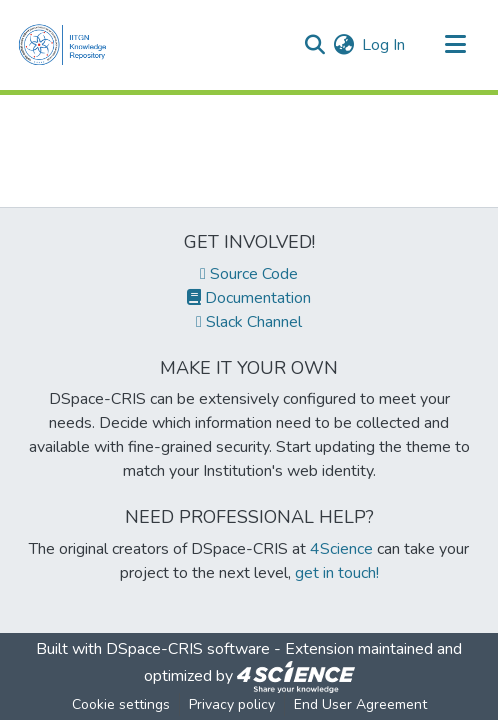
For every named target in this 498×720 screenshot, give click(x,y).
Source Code (249, 274)
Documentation (249, 298)
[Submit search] (314, 45)
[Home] (67, 45)
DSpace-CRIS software (188, 649)
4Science (341, 549)
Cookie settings (121, 704)
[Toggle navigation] (455, 45)
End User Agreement (360, 704)
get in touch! (337, 573)
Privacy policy (232, 704)
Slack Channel (249, 322)
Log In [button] (384, 45)
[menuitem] (343, 45)
